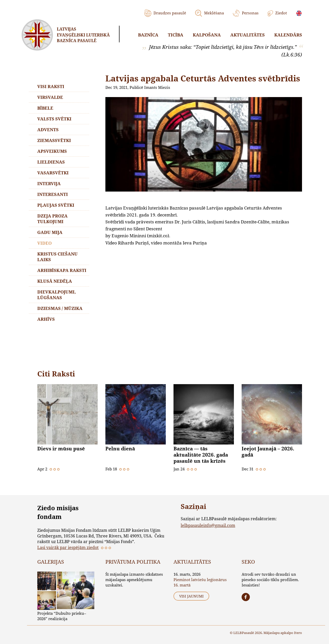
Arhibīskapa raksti (62, 270)
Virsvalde (50, 97)
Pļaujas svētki (56, 205)
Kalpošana (207, 35)
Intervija (49, 183)
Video (44, 243)
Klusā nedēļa (55, 281)
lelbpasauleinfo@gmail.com (208, 525)
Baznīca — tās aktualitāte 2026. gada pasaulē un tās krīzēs (201, 455)
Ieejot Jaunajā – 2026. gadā (268, 452)
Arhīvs (46, 319)
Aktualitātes (248, 35)
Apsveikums (52, 151)
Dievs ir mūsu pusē (61, 449)
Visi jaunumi (191, 596)
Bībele (45, 108)
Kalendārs (288, 35)
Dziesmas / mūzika (60, 308)
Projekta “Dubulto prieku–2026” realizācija (62, 616)
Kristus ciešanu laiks (57, 257)
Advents (48, 130)
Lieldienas (51, 162)
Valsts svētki (54, 119)
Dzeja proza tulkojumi (52, 219)
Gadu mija (50, 232)
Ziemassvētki (54, 140)
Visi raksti (51, 86)
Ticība (176, 35)
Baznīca (148, 35)
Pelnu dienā (120, 449)
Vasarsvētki (53, 173)
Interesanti (53, 194)
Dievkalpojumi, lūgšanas (57, 295)
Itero (298, 633)
